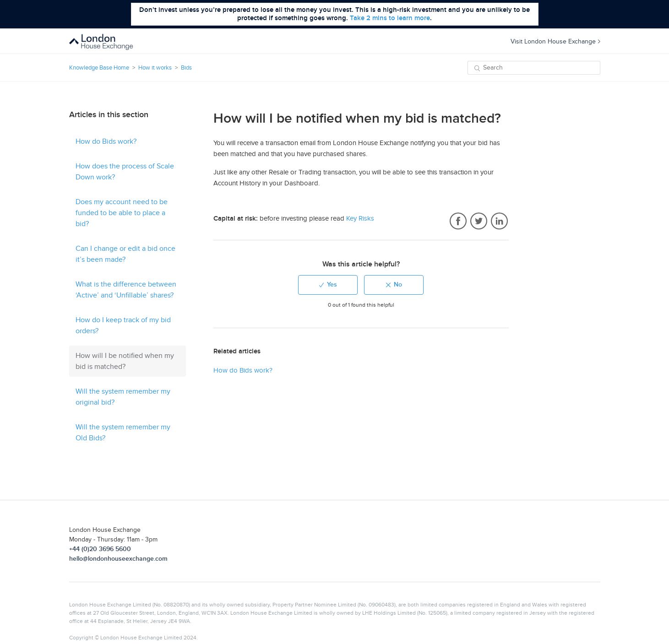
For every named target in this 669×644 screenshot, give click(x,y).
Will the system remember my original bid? (123, 397)
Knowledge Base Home (99, 68)
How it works (155, 68)
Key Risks (360, 218)
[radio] (328, 285)
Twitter (479, 222)
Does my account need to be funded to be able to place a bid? (122, 213)
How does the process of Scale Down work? (125, 172)
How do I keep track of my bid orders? (123, 325)
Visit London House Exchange (555, 41)
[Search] (534, 68)
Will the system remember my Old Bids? (123, 433)
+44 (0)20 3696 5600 (100, 549)
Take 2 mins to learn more (390, 18)
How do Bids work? (106, 141)
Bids (186, 68)
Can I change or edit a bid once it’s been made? (125, 254)
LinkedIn (499, 222)
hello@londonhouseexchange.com (118, 559)
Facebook (458, 222)
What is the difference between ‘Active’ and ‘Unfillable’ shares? (126, 290)
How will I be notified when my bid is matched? (125, 361)
